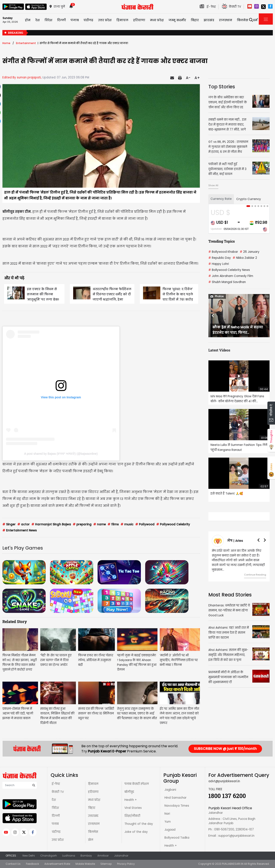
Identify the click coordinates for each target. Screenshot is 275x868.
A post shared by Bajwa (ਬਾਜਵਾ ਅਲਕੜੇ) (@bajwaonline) (61, 454)
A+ (197, 78)
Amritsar (103, 856)
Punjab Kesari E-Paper (107, 751)
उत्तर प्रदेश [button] (105, 20)
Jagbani (170, 790)
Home (6, 43)
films (113, 524)
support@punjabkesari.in (236, 836)
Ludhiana (69, 856)
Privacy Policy (126, 864)
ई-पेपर (56, 784)
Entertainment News (20, 530)
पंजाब (55, 824)
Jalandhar (121, 856)
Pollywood (145, 524)
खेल (91, 840)
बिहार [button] (195, 20)
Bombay (86, 856)
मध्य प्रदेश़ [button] (157, 20)
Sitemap (106, 864)
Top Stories (222, 87)
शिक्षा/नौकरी (132, 816)
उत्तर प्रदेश (58, 840)
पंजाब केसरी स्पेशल (137, 784)
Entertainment (26, 43)
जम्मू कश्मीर (177, 20)
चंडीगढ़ (56, 832)
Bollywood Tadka (177, 838)
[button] (213, 316)
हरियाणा (93, 792)
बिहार (92, 808)
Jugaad (170, 830)
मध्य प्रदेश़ (94, 800)
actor (23, 524)
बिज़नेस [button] (243, 20)
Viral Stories (133, 808)
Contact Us (13, 864)
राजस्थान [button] (226, 20)
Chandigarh (49, 856)
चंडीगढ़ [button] (88, 20)
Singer (9, 524)
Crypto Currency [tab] (249, 199)
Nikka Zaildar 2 (245, 258)
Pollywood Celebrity (173, 524)
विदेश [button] (48, 20)
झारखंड (209, 20)
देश (54, 800)
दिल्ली (61, 20)
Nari (167, 814)
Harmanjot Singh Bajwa (51, 524)
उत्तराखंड (93, 816)
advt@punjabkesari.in (224, 781)
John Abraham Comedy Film (231, 276)
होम (28, 20)
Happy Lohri (219, 264)
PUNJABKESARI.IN (233, 864)
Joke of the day (136, 832)
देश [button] (38, 20)
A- (188, 78)
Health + (131, 800)
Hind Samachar (175, 798)
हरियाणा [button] (139, 20)
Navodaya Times (177, 806)
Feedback (32, 864)
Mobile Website (85, 864)
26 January (250, 252)
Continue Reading (255, 575)
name (100, 524)
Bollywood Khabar (223, 252)
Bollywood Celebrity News (229, 270)
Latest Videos (219, 350)
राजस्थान (94, 824)
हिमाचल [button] (122, 20)
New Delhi (29, 856)
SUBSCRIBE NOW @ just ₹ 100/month (225, 749)
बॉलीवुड (129, 792)
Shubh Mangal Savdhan (227, 282)
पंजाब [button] (75, 20)
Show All (213, 185)
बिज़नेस (93, 832)
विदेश (55, 808)
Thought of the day (139, 824)
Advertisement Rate (57, 864)
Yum (168, 822)
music (127, 524)
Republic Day (220, 258)
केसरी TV (58, 792)
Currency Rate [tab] (221, 199)
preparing (82, 524)
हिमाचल (93, 784)
